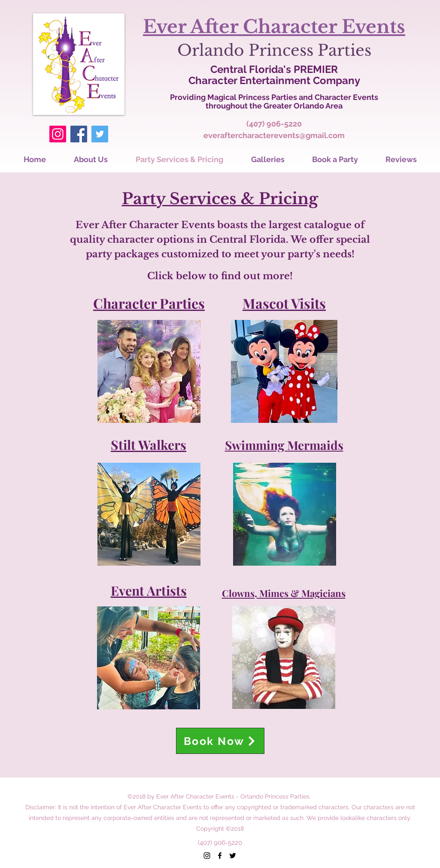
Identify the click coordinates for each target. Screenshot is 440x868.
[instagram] (207, 856)
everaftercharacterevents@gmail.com (274, 135)
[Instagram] (58, 134)
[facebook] (220, 856)
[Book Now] (220, 741)
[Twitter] (100, 134)
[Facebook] (79, 134)
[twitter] (233, 856)
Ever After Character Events (274, 27)
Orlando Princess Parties (274, 50)
